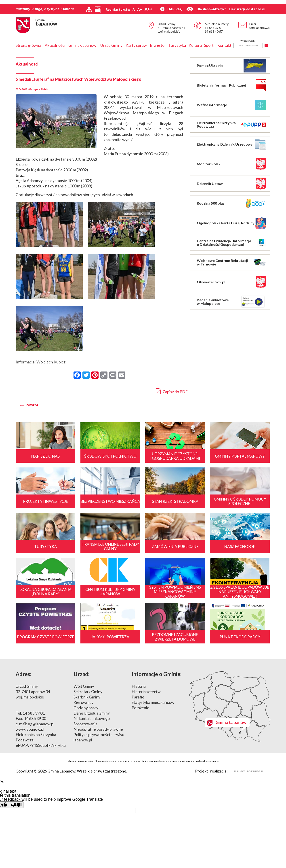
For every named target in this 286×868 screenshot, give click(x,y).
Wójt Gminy (84, 686)
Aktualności (55, 45)
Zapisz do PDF (172, 391)
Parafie (138, 697)
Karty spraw (136, 45)
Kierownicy (83, 702)
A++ (148, 9)
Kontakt (224, 45)
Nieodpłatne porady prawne (98, 729)
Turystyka (177, 45)
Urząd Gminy (111, 45)
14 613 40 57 (214, 31)
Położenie (140, 708)
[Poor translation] (16, 805)
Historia (139, 686)
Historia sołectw (146, 692)
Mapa (230, 707)
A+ (140, 9)
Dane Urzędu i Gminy (92, 713)
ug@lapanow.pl (260, 28)
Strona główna (28, 45)
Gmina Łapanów (82, 45)
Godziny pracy (86, 708)
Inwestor (158, 45)
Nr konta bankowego (92, 718)
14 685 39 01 (214, 28)
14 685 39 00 (35, 718)
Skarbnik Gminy (87, 697)
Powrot (32, 405)
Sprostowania (85, 724)
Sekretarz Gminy (88, 692)
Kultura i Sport (201, 45)
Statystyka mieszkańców (153, 702)
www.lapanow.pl (30, 729)
